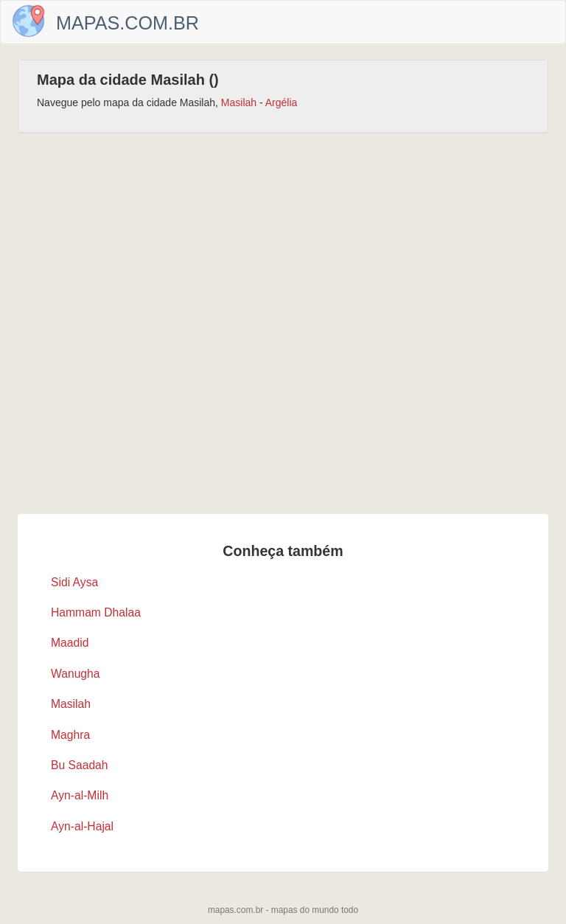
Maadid (70, 643)
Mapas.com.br (127, 23)
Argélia (282, 103)
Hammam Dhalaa (96, 612)
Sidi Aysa (74, 582)
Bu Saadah (80, 765)
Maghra (70, 735)
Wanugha (76, 674)
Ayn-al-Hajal (82, 826)
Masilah (239, 103)
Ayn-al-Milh (80, 795)
